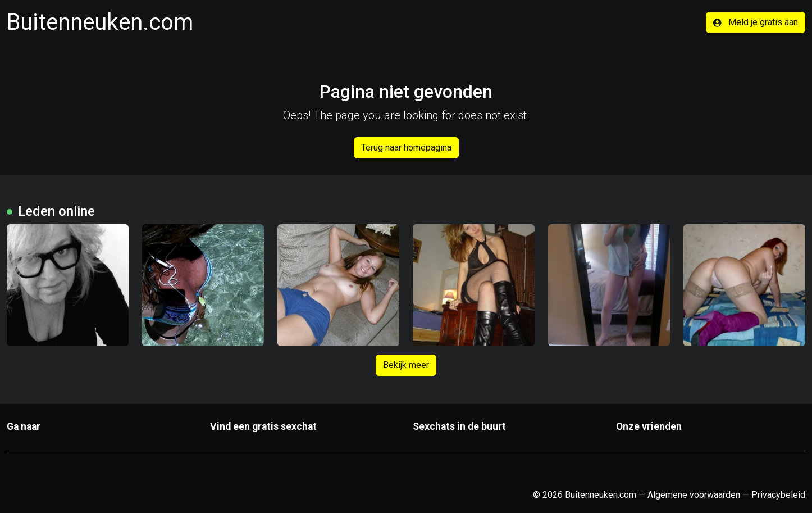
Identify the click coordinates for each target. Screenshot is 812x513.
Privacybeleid (778, 495)
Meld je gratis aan (756, 22)
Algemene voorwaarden (694, 495)
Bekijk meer (406, 365)
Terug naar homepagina (406, 147)
